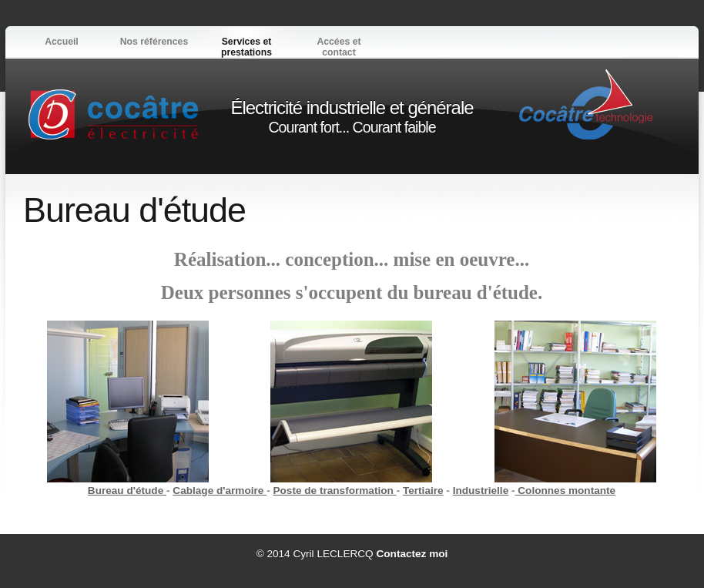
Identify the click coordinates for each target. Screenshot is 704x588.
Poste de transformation (334, 491)
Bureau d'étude (127, 491)
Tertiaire (423, 491)
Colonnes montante (566, 491)
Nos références (154, 42)
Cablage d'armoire (220, 491)
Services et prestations (246, 47)
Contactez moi (412, 554)
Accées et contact (339, 47)
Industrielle (481, 491)
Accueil (62, 42)
